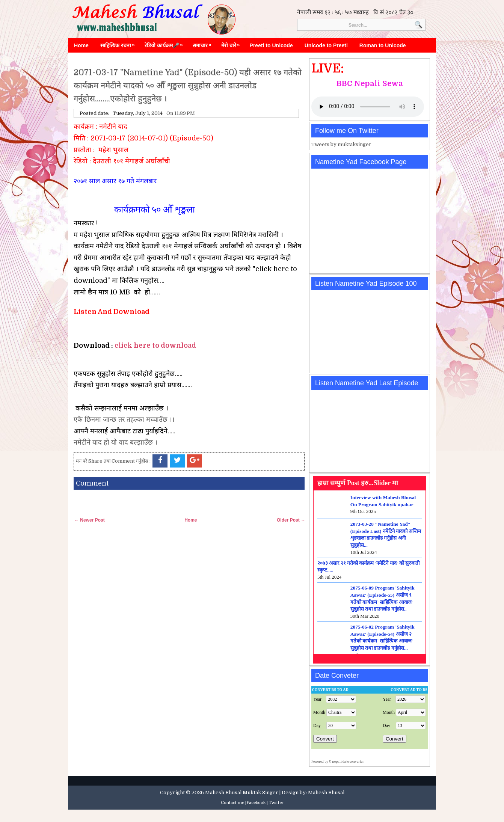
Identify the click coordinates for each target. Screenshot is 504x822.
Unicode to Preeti (326, 45)
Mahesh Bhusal (326, 793)
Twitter (276, 803)
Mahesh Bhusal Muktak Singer (242, 793)
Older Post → (291, 520)
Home (81, 45)
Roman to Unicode (383, 45)
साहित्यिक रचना (119, 44)
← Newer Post (90, 520)
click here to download (155, 345)
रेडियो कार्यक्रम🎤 (166, 44)
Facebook (256, 803)
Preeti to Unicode (271, 45)
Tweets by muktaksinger (341, 144)
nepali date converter (348, 762)
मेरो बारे (232, 44)
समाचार (204, 44)
